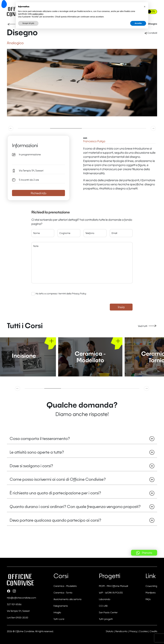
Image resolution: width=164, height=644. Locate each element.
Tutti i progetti (106, 619)
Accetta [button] (138, 23)
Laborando (105, 599)
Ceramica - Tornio (63, 593)
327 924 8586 (14, 604)
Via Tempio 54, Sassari (18, 611)
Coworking (151, 586)
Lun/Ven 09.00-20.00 (18, 617)
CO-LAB (103, 606)
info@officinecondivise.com (21, 598)
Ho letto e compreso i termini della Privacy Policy (61, 293)
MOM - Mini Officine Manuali (113, 586)
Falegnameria (61, 606)
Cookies (143, 631)
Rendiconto (121, 631)
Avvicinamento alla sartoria (67, 599)
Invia (121, 307)
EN (153, 11)
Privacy (133, 631)
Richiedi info (39, 193)
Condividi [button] (151, 33)
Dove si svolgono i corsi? (82, 466)
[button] (11, 128)
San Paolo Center (108, 612)
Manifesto (151, 593)
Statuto (110, 631)
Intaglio (57, 612)
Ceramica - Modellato (65, 586)
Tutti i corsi (59, 619)
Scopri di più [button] (28, 23)
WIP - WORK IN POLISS (111, 593)
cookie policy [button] (38, 14)
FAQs (148, 599)
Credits (153, 631)
